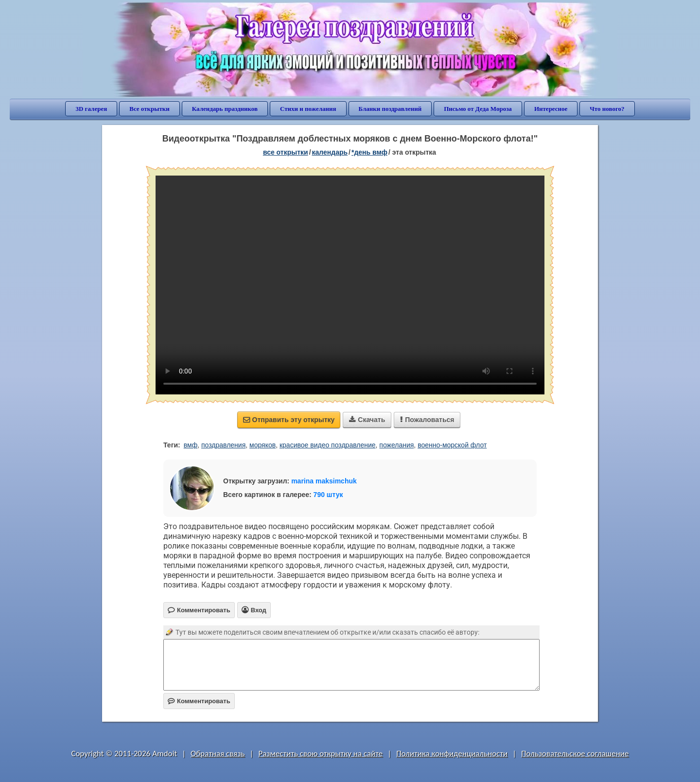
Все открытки (149, 109)
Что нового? (607, 109)
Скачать (367, 420)
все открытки (286, 152)
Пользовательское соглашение (575, 754)
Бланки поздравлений (390, 109)
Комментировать (199, 701)
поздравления (223, 445)
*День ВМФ (369, 152)
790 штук (328, 495)
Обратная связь (218, 754)
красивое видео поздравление (328, 445)
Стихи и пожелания (308, 109)
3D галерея (91, 109)
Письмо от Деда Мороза (478, 109)
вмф (191, 445)
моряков (262, 445)
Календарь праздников (225, 109)
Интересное (551, 109)
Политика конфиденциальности (452, 754)
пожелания (396, 445)
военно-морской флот (452, 445)
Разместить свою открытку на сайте (320, 754)
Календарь (330, 152)
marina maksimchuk (324, 481)
